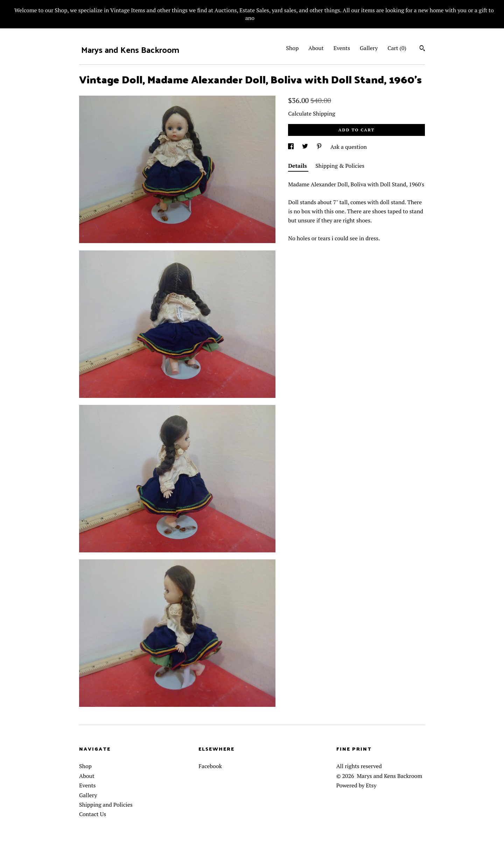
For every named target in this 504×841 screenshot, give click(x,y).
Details (298, 166)
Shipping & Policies (340, 166)
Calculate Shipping (311, 113)
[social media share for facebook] (292, 147)
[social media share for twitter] (306, 147)
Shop (292, 48)
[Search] (422, 49)
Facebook (210, 766)
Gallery (369, 48)
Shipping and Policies (106, 805)
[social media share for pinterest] (320, 147)
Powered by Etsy (356, 785)
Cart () (397, 48)
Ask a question (349, 147)
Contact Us (93, 814)
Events (342, 48)
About (316, 48)
